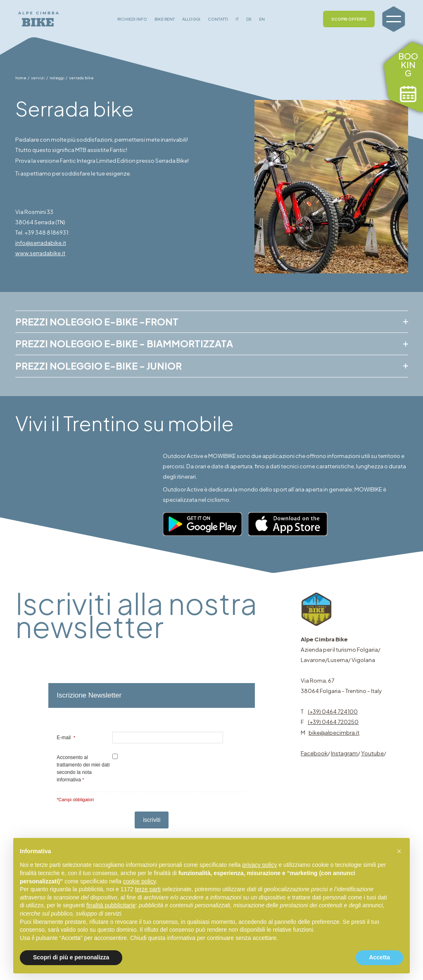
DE (249, 19)
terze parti (148, 889)
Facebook (314, 753)
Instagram (344, 753)
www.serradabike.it (40, 253)
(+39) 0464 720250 (333, 722)
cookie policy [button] (139, 881)
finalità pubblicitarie (111, 905)
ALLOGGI (191, 19)
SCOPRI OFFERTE (349, 19)
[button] (399, 851)
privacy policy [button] (260, 865)
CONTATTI (218, 19)
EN (262, 19)
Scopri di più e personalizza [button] (71, 957)
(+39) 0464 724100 (333, 711)
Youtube (372, 753)
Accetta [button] (379, 957)
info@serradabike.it (41, 243)
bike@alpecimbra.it (334, 732)
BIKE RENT (165, 19)
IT (237, 19)
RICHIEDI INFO (132, 19)
